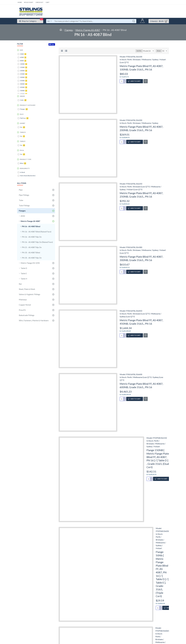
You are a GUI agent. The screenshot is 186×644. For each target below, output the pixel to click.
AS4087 (22, 123)
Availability (25, 168)
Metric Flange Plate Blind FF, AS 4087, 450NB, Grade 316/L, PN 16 (141, 322)
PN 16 (22, 150)
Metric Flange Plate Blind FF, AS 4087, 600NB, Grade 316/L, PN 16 (141, 385)
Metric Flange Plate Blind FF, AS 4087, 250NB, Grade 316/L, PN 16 (141, 195)
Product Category (28, 105)
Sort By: (138, 51)
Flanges (69, 30)
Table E (23, 141)
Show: (160, 51)
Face (22, 114)
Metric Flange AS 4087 (88, 30)
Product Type (26, 159)
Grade (22, 96)
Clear (53, 44)
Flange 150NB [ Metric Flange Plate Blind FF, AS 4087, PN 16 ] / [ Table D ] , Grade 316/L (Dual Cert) (158, 459)
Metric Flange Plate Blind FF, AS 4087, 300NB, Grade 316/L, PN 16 (141, 258)
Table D (23, 132)
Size (21, 50)
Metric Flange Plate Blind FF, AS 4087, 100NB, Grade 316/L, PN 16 (141, 68)
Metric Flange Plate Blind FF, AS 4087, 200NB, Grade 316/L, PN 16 (141, 128)
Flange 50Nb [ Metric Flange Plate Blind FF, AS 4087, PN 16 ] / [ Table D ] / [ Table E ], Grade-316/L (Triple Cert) (162, 574)
